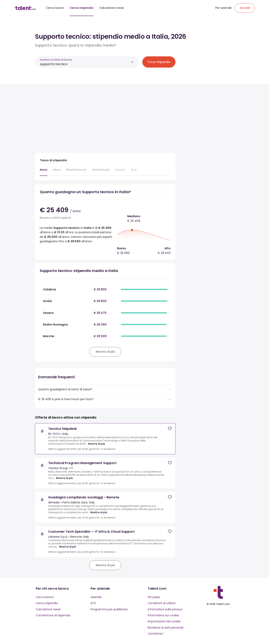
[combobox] (85, 64)
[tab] (44, 172)
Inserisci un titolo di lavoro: (56, 60)
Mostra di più (97, 444)
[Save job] (170, 428)
